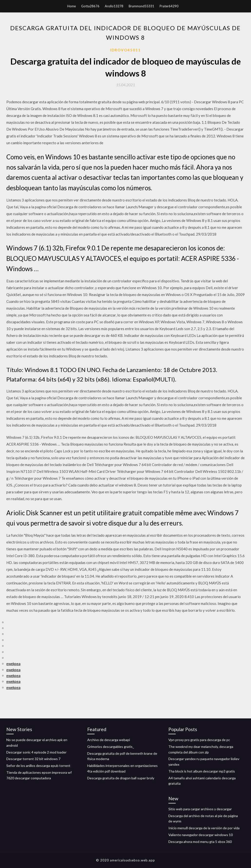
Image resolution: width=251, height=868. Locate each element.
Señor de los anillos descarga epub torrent (38, 766)
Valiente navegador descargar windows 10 (201, 835)
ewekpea (13, 664)
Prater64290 (169, 6)
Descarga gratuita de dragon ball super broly (121, 778)
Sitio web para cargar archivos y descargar (200, 809)
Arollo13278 (114, 6)
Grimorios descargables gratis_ (111, 747)
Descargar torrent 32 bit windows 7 (33, 759)
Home (72, 6)
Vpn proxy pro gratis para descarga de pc (199, 740)
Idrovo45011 (125, 50)
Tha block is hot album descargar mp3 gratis (202, 771)
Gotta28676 (90, 6)
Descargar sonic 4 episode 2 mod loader (36, 752)
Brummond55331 (141, 6)
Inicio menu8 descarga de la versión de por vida (204, 828)
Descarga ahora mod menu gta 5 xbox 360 (200, 842)
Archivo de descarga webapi (109, 740)
